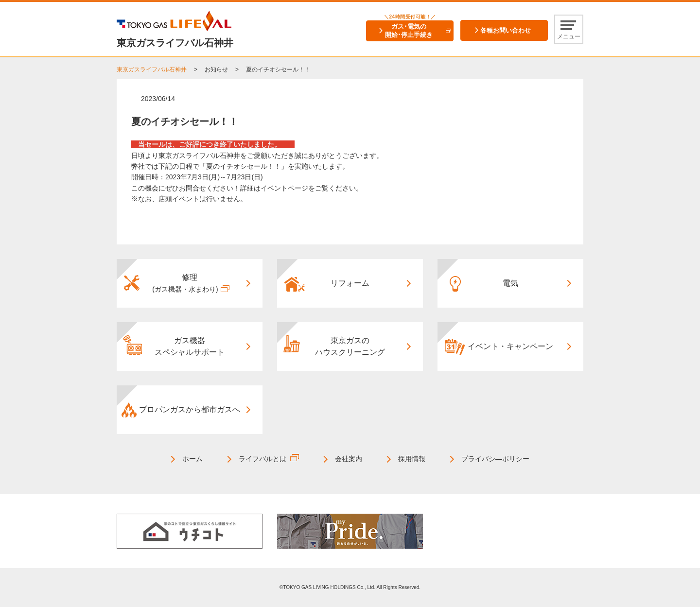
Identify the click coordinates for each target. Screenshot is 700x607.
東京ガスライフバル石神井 (152, 69)
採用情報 (412, 459)
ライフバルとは (262, 459)
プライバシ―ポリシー (495, 459)
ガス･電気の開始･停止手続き (409, 31)
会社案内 (349, 459)
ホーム (192, 459)
